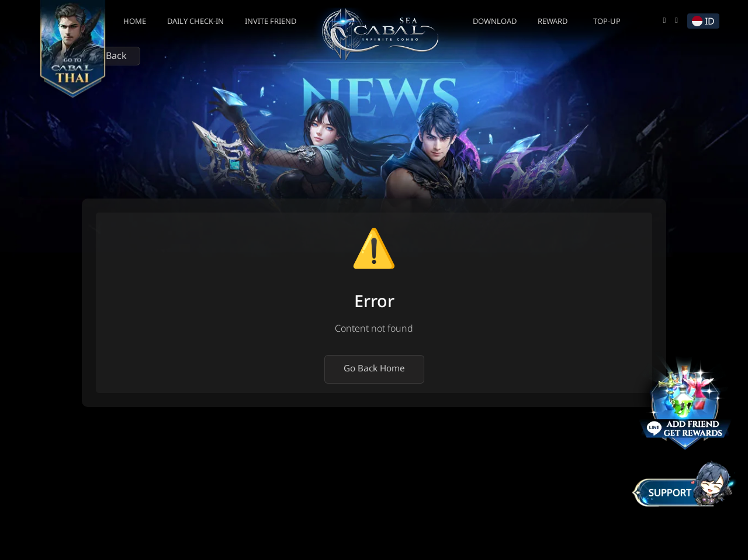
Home (135, 22)
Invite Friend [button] (271, 22)
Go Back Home (374, 369)
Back (111, 56)
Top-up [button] (607, 22)
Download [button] (495, 22)
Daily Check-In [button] (195, 22)
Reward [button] (553, 22)
